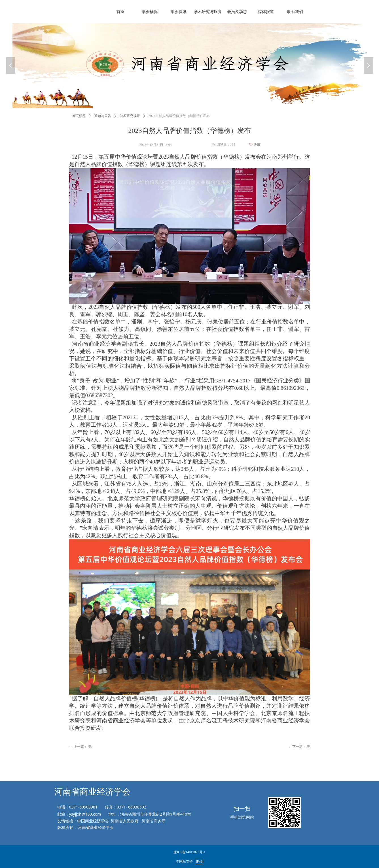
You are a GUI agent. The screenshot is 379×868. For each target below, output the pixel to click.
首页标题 (79, 116)
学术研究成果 (130, 116)
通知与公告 (103, 116)
